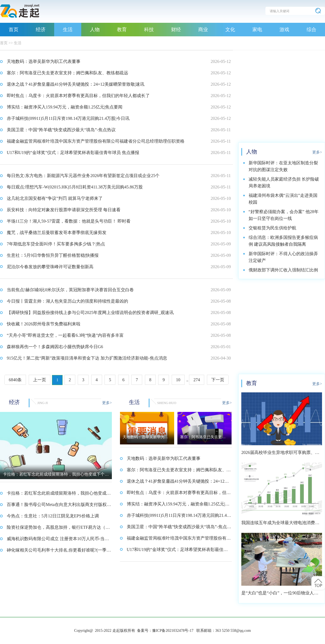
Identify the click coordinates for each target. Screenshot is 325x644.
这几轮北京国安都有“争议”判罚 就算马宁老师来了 (55, 198)
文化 (230, 30)
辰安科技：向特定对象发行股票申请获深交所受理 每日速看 (64, 210)
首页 (14, 30)
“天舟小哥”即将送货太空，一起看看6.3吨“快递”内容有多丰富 (65, 335)
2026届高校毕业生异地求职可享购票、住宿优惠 (280, 454)
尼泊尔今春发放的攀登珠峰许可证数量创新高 (50, 267)
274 (197, 380)
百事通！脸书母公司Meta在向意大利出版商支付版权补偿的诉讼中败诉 (59, 506)
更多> (107, 403)
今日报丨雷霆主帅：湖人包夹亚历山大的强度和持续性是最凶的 (67, 301)
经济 (41, 30)
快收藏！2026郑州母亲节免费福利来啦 (44, 324)
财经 (176, 30)
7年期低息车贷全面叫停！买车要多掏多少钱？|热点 (56, 244)
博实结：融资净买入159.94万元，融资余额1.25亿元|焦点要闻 (65, 107)
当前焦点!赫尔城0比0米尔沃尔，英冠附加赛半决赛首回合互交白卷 (70, 290)
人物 (95, 30)
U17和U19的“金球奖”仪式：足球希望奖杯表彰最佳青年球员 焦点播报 (73, 153)
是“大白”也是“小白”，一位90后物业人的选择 (280, 595)
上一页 (40, 380)
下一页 (218, 380)
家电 (257, 30)
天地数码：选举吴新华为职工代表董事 (44, 61)
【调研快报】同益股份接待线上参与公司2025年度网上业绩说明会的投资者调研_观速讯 (90, 313)
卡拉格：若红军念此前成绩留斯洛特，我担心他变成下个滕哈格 (59, 495)
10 (178, 380)
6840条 (15, 380)
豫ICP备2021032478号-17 (173, 631)
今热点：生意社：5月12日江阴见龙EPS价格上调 (53, 516)
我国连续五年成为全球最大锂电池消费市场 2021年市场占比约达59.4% (280, 525)
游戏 (284, 30)
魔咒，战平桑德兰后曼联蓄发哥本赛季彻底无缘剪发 (57, 233)
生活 (68, 30)
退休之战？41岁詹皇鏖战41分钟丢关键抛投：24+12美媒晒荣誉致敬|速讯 (76, 84)
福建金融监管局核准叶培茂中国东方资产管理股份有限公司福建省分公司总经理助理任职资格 (96, 141)
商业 (203, 30)
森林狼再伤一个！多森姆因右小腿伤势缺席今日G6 (55, 347)
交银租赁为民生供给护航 (272, 228)
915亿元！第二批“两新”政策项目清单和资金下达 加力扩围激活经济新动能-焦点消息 (87, 358)
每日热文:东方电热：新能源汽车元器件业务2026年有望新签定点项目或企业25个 (83, 176)
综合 (311, 30)
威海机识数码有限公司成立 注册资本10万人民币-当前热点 (58, 540)
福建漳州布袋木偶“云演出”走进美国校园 (283, 199)
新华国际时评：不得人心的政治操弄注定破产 (283, 257)
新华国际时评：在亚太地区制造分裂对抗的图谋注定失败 (283, 166)
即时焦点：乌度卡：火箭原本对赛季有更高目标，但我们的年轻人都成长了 (78, 96)
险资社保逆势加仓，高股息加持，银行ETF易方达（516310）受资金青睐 (58, 529)
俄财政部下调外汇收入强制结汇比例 (283, 270)
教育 (122, 30)
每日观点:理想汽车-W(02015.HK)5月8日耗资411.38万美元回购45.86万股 (75, 187)
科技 (149, 30)
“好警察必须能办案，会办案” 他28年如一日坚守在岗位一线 (284, 215)
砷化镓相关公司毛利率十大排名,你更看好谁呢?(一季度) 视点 (57, 552)
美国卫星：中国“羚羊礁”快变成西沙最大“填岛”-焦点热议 (61, 130)
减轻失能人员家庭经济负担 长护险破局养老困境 (284, 182)
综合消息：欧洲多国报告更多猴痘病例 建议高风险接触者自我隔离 (283, 241)
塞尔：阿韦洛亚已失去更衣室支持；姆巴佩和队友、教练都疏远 (67, 73)
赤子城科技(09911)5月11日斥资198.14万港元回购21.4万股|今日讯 (68, 118)
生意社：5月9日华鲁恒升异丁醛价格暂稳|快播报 (53, 255)
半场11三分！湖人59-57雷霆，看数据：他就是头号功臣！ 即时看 (69, 221)
